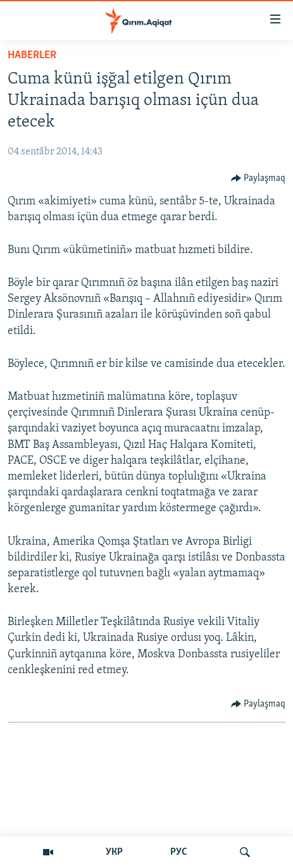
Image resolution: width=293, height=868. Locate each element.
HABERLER (32, 55)
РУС (179, 852)
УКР (114, 852)
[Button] (259, 178)
